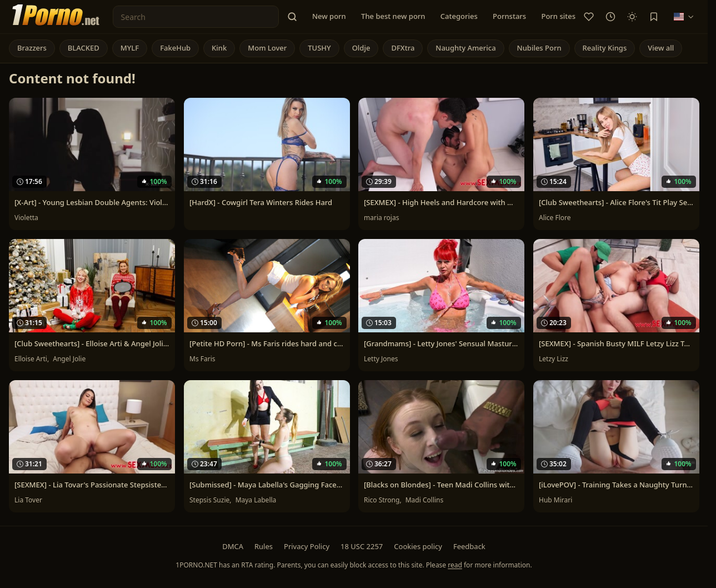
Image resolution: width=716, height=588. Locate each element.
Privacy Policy (307, 546)
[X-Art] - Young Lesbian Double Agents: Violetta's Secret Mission (92, 202)
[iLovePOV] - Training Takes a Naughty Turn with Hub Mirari (616, 485)
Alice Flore (555, 218)
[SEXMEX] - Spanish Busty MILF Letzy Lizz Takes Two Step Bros (616, 343)
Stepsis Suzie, (211, 500)
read (455, 565)
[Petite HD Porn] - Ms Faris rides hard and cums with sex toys (267, 343)
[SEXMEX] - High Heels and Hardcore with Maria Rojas (441, 202)
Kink (219, 48)
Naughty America (465, 48)
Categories (459, 16)
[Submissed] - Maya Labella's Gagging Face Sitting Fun (267, 485)
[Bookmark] (654, 17)
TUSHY (319, 48)
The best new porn (393, 16)
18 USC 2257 (362, 546)
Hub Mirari (555, 500)
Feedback (469, 546)
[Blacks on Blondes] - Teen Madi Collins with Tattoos (441, 485)
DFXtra (403, 48)
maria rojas (381, 218)
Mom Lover (267, 48)
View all (661, 48)
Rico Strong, (384, 500)
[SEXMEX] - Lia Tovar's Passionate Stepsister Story (92, 485)
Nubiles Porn (539, 48)
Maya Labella (256, 500)
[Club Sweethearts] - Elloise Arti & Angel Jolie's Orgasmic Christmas (92, 343)
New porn (329, 16)
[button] (292, 17)
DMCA (233, 546)
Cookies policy (418, 546)
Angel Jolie (69, 359)
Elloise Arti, (32, 359)
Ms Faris (202, 359)
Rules (264, 546)
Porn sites (558, 16)
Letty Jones (381, 359)
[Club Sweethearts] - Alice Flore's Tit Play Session (616, 202)
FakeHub (175, 48)
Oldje (361, 48)
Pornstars (509, 16)
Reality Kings (605, 48)
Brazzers (32, 48)
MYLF (130, 48)
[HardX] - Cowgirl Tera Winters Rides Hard (261, 202)
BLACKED (84, 48)
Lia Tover (28, 500)
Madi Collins (425, 500)
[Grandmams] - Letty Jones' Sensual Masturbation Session (441, 343)
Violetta (26, 218)
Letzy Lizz (554, 359)
